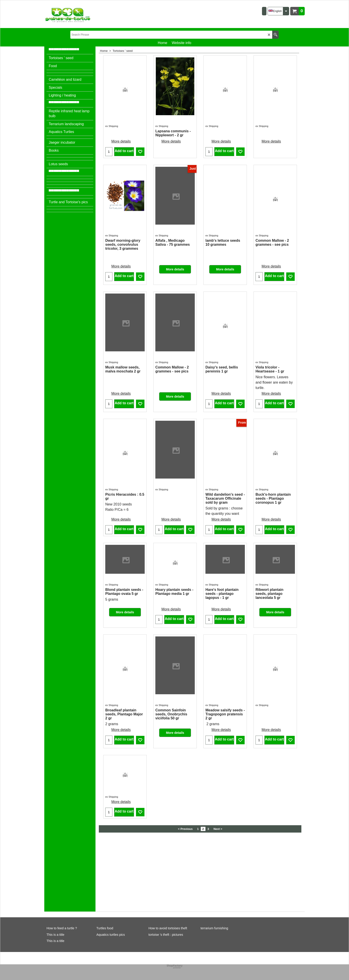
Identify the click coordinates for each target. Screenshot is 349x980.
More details (121, 102)
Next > (218, 905)
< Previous (185, 905)
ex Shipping (112, 97)
